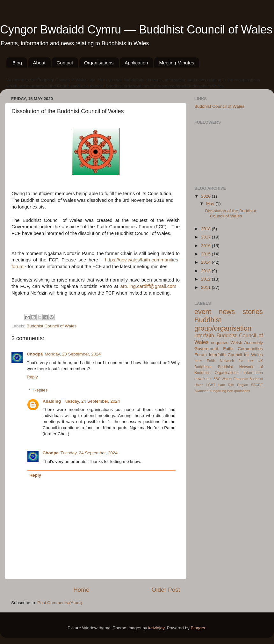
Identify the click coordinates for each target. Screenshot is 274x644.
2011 (206, 287)
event (203, 312)
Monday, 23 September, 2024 (73, 354)
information (253, 373)
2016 (206, 246)
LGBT (211, 385)
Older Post (166, 590)
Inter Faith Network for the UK (229, 361)
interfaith (204, 335)
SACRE (257, 385)
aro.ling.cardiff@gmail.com (148, 286)
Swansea (201, 391)
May (211, 204)
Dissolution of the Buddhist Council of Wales (231, 213)
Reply (32, 377)
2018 (206, 229)
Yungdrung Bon (221, 391)
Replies (41, 390)
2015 (206, 254)
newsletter (203, 379)
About (39, 63)
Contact (65, 63)
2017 (206, 237)
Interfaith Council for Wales (236, 355)
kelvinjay (156, 628)
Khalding (52, 401)
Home (81, 590)
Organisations (99, 63)
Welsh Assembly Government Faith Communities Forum (229, 349)
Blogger (198, 628)
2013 (206, 271)
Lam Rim (226, 385)
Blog (17, 63)
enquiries (220, 343)
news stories (241, 312)
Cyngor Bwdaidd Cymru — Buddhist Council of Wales (136, 29)
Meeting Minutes (177, 63)
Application (136, 63)
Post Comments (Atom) (60, 603)
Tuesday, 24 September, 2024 (91, 401)
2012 (206, 279)
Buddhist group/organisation (223, 324)
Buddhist (225, 367)
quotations (242, 391)
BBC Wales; (223, 379)
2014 (206, 262)
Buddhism (203, 367)
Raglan (242, 385)
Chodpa (35, 354)
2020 (206, 196)
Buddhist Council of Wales (51, 326)
